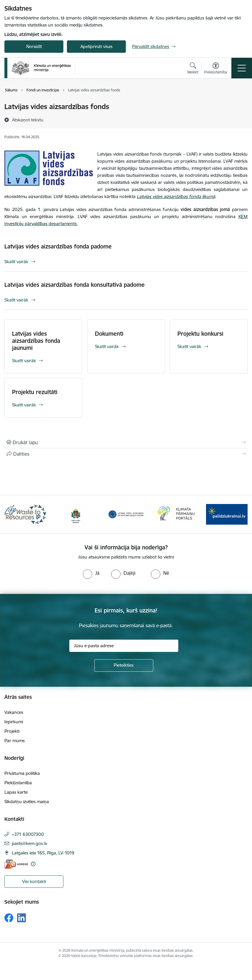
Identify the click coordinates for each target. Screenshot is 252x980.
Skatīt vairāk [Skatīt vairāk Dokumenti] (107, 346)
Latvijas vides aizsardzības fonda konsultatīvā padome (75, 285)
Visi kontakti (34, 881)
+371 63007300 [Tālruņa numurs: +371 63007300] (28, 834)
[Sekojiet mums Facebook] (9, 918)
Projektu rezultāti (35, 392)
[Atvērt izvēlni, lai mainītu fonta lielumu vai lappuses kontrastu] (216, 69)
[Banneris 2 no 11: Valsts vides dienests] (76, 514)
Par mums (15, 741)
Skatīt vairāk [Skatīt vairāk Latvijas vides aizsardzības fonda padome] (16, 262)
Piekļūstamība (18, 783)
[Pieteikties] (124, 666)
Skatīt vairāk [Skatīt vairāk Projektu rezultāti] (24, 405)
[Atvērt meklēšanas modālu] (193, 69)
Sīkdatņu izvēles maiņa (27, 802)
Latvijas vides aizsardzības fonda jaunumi (36, 341)
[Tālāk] (240, 514)
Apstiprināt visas (97, 46)
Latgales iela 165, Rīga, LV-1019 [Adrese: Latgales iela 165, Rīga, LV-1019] (43, 853)
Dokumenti (109, 334)
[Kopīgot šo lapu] (126, 454)
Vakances (14, 712)
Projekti (12, 731)
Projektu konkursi (200, 334)
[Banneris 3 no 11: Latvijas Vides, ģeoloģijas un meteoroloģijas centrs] (126, 514)
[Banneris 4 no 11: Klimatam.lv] (176, 514)
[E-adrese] (16, 864)
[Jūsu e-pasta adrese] (124, 646)
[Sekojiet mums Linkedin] (22, 918)
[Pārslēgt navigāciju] (242, 68)
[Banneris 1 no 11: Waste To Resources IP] (25, 514)
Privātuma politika (22, 773)
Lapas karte (16, 792)
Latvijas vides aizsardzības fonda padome (58, 246)
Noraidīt (34, 46)
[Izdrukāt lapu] (126, 442)
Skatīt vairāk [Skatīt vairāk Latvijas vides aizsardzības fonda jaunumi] (24, 361)
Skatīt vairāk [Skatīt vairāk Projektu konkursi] (189, 346)
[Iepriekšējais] (13, 514)
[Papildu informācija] (33, 864)
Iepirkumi (14, 722)
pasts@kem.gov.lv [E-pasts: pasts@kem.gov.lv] (29, 843)
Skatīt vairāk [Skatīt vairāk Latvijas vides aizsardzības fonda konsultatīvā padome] (16, 300)
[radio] (91, 573)
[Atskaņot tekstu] (28, 120)
